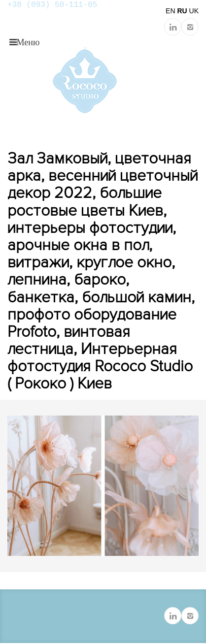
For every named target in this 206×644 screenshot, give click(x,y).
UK (194, 11)
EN (170, 11)
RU (182, 11)
